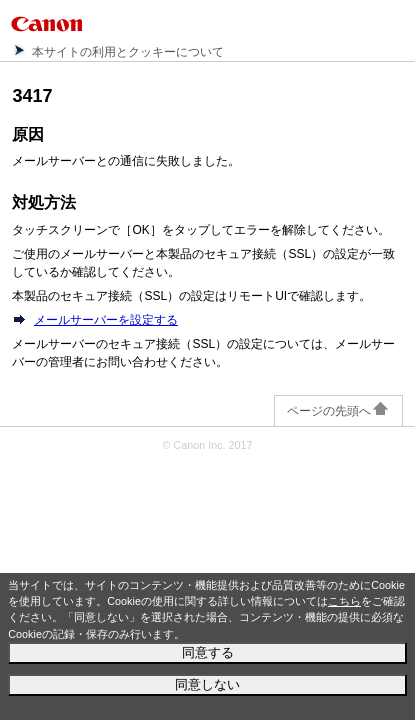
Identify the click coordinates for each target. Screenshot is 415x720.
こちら (344, 601)
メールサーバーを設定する (106, 320)
